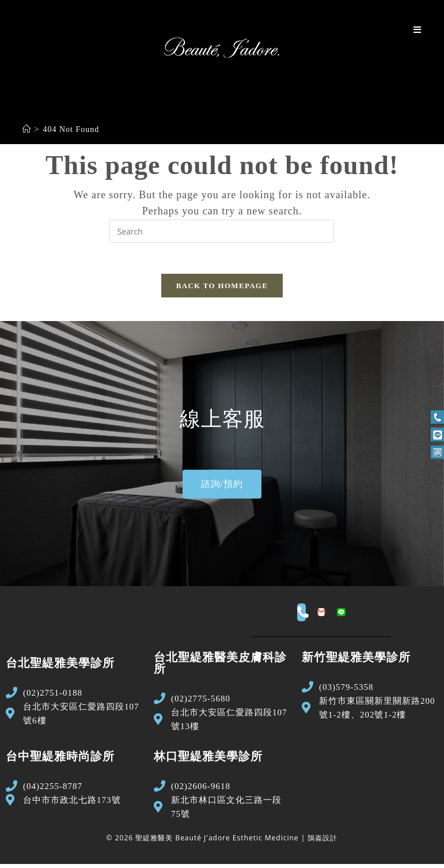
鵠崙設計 (322, 842)
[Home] (27, 129)
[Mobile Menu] (418, 30)
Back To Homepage (222, 290)
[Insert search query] (222, 231)
